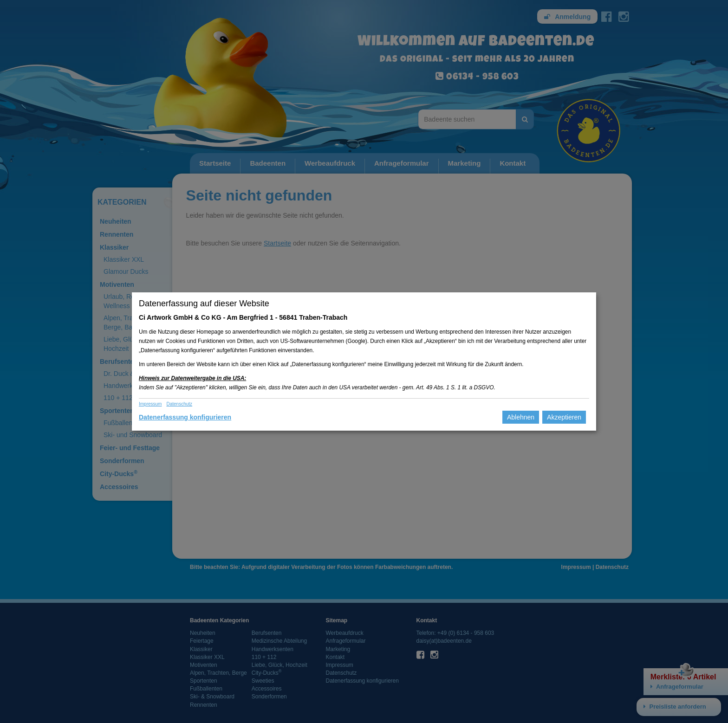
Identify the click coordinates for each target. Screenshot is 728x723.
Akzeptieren (564, 417)
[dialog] (364, 361)
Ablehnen (521, 417)
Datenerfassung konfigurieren (185, 417)
